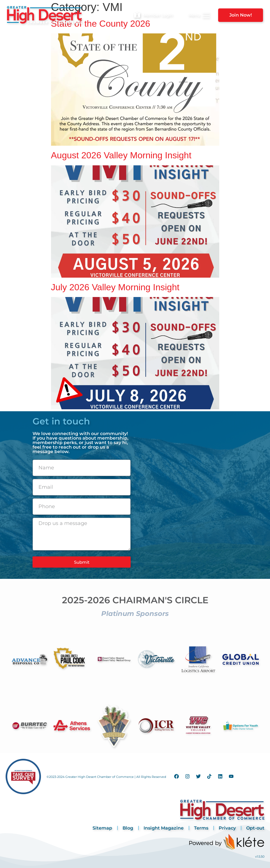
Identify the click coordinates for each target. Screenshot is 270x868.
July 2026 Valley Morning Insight (115, 287)
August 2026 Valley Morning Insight (121, 155)
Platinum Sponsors (135, 614)
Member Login (158, 15)
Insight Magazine (164, 828)
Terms (201, 828)
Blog (128, 828)
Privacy (227, 828)
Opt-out (255, 828)
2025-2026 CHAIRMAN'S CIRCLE (135, 600)
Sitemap (102, 828)
